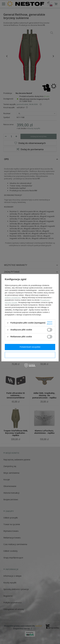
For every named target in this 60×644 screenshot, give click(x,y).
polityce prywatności (13, 298)
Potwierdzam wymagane (30, 355)
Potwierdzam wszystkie (30, 347)
